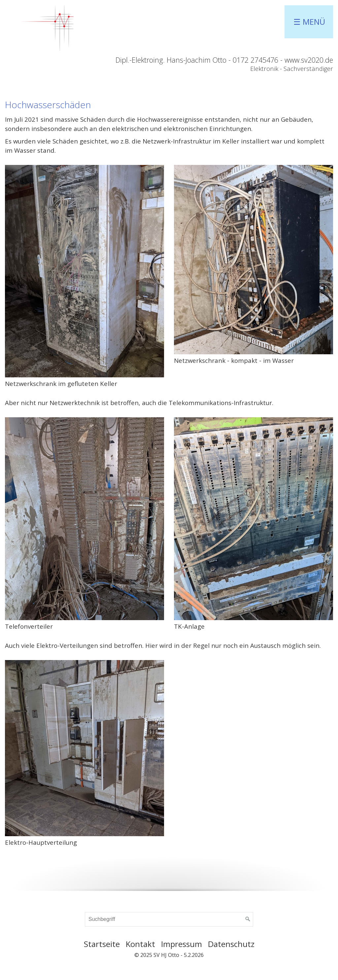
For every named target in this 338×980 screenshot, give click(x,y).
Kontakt (140, 944)
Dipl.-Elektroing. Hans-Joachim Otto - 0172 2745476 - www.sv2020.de (224, 60)
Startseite (102, 944)
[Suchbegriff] (169, 919)
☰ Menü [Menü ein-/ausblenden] (309, 22)
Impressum (182, 944)
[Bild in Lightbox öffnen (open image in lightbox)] (84, 271)
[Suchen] (248, 919)
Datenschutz (231, 944)
